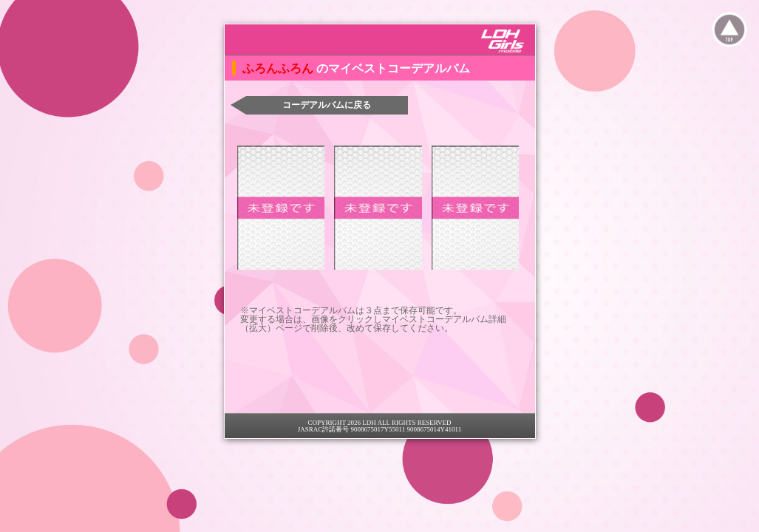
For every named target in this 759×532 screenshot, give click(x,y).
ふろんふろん (279, 68)
